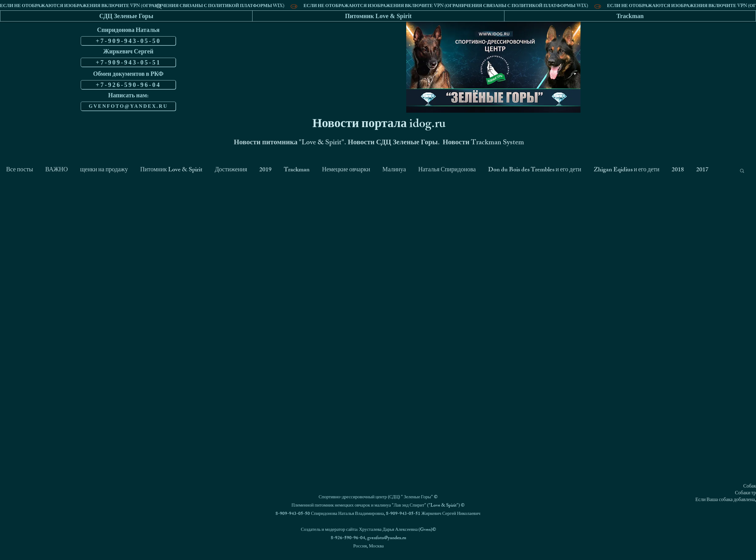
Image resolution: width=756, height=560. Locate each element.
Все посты (20, 170)
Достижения (231, 170)
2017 (702, 170)
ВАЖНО (57, 170)
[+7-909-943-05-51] (128, 62)
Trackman (297, 170)
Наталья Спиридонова (447, 170)
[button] (742, 171)
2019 (265, 170)
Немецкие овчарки (346, 170)
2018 (678, 170)
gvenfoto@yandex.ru (387, 538)
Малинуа (394, 170)
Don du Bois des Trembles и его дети (535, 170)
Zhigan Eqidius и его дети (627, 170)
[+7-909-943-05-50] (128, 41)
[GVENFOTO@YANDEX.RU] (128, 106)
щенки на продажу (104, 170)
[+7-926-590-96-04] (128, 85)
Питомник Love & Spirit (171, 170)
